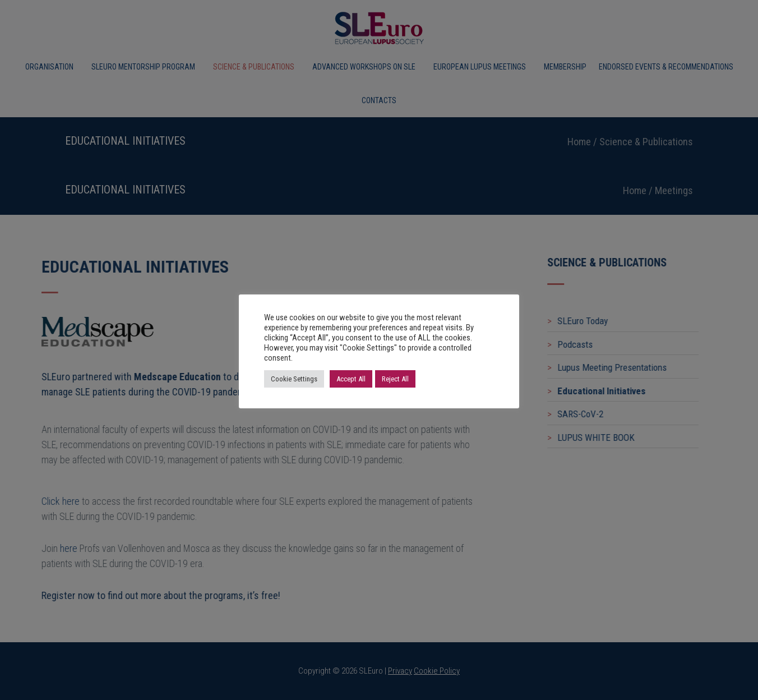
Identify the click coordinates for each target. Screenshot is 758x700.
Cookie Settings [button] (294, 379)
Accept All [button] (351, 379)
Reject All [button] (395, 379)
